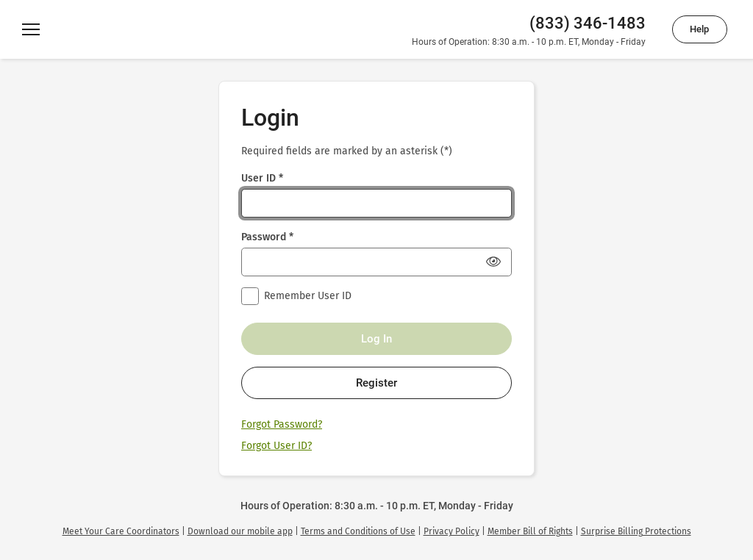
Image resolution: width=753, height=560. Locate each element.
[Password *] (376, 262)
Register (376, 383)
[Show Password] (493, 262)
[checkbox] (250, 296)
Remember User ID (308, 296)
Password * (267, 237)
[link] (121, 531)
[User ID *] (376, 203)
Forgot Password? (282, 424)
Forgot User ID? (276, 446)
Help (699, 29)
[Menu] (31, 29)
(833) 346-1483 (588, 23)
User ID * (262, 178)
